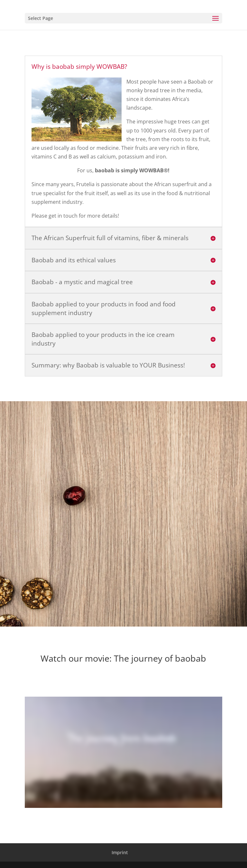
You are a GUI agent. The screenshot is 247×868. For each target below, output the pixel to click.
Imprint (120, 852)
